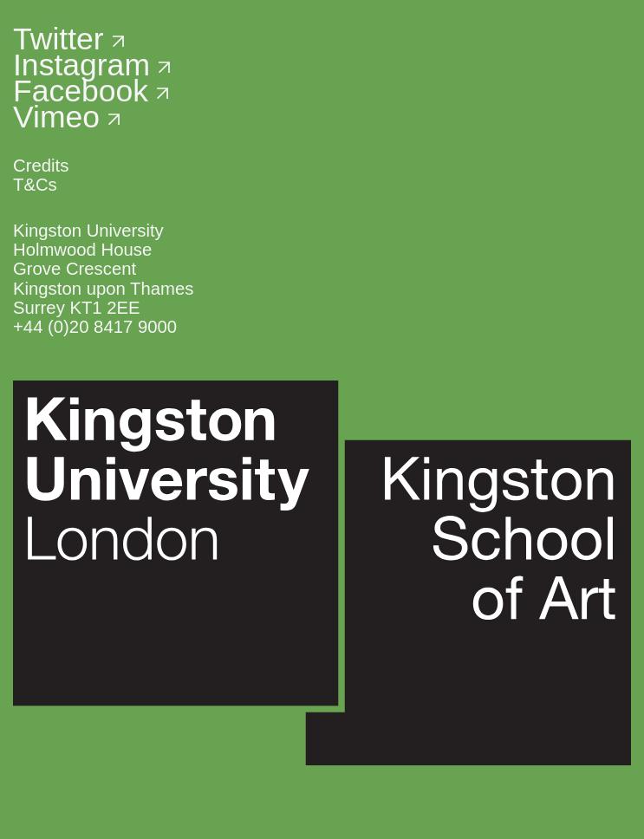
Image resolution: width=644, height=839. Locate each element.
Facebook (91, 91)
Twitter (68, 39)
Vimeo (66, 117)
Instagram (91, 65)
